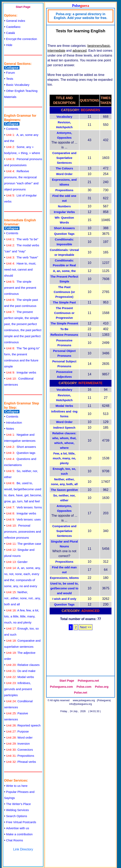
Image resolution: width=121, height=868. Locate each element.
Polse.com (84, 687)
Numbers (64, 206)
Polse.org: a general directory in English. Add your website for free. (81, 16)
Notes (10, 429)
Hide (9, 45)
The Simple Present (64, 323)
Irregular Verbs (64, 212)
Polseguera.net (88, 681)
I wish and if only (64, 599)
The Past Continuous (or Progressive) (64, 292)
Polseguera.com (61, 687)
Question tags (21, 453)
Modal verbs (20, 677)
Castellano (13, 27)
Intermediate (90, 383)
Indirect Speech (64, 428)
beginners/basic (99, 46)
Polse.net (81, 693)
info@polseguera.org (81, 704)
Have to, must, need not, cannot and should (20, 269)
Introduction (14, 422)
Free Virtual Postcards (21, 822)
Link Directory (23, 849)
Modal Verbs (64, 406)
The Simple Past (64, 302)
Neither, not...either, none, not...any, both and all (22, 598)
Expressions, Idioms (64, 578)
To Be (64, 329)
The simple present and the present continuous (20, 288)
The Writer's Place (18, 804)
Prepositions (20, 756)
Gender (17, 562)
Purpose (17, 731)
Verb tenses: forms (24, 507)
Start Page (23, 7)
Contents (12, 129)
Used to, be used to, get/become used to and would (64, 588)
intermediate (56, 51)
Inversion (18, 744)
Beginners (90, 110)
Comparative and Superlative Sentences (64, 158)
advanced (80, 51)
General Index (16, 21)
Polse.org (102, 687)
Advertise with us (18, 828)
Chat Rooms (14, 840)
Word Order (64, 174)
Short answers (21, 447)
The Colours (64, 168)
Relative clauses (23, 665)
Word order (19, 737)
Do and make (21, 671)
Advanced (90, 611)
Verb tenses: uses (23, 519)
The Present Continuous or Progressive (64, 313)
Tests (10, 79)
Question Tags (64, 234)
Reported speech (23, 725)
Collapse (12, 68)
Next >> (86, 627)
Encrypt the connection (22, 39)
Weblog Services (17, 810)
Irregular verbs (21, 372)
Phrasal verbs (21, 762)
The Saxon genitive (64, 490)
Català (10, 33)
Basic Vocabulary (18, 85)
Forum (10, 73)
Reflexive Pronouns (64, 335)
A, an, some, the (64, 271)
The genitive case (24, 544)
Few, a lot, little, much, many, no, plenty (64, 458)
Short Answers (64, 228)
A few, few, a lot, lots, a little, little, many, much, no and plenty (22, 616)
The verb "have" (22, 257)
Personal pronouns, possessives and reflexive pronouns (22, 532)
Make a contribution (19, 834)
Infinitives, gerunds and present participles (18, 689)
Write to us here (17, 786)
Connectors (20, 750)
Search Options (17, 816)
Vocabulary (64, 117)
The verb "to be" (22, 239)
